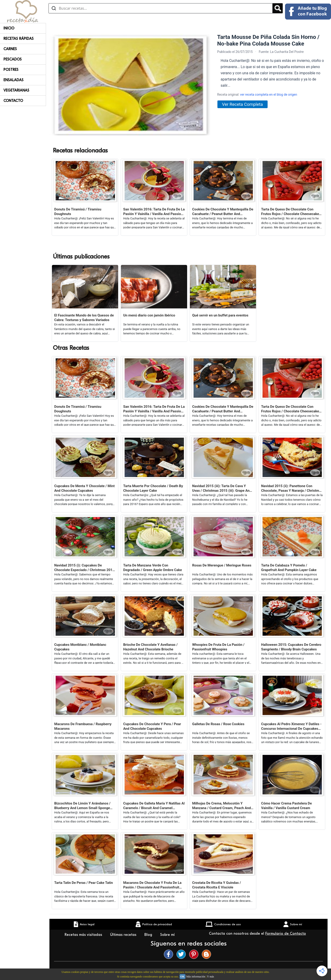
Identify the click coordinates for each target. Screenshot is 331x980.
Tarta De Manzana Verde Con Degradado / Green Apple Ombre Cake (153, 568)
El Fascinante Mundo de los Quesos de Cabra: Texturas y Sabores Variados (84, 318)
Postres (11, 70)
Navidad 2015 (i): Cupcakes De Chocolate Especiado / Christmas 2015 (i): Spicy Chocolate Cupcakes (84, 568)
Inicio (9, 28)
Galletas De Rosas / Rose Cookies (218, 724)
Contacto (13, 101)
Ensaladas (13, 80)
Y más (210, 977)
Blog (149, 935)
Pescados (13, 59)
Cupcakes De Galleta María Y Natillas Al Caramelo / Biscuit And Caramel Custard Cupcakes (154, 806)
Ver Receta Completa (243, 104)
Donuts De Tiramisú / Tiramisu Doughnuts (78, 212)
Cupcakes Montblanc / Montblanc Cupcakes (80, 647)
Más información (196, 977)
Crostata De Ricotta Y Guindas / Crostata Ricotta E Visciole (217, 885)
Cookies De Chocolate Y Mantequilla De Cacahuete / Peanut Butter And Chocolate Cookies (223, 212)
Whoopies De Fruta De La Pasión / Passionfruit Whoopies (218, 647)
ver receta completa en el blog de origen (268, 95)
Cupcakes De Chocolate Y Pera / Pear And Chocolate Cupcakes (152, 726)
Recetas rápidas (19, 39)
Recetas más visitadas (84, 935)
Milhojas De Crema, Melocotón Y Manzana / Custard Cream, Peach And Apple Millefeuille (221, 806)
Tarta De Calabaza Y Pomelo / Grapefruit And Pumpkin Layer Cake (289, 568)
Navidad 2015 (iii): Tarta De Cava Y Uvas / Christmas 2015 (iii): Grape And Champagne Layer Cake (222, 488)
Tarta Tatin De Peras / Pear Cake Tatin (84, 883)
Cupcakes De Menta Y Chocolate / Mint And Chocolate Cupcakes (84, 488)
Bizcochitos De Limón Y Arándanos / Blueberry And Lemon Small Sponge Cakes (82, 806)
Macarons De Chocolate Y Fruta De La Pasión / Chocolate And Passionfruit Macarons (152, 885)
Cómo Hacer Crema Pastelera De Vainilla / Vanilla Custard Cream (287, 806)
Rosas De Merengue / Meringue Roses (222, 565)
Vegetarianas (16, 90)
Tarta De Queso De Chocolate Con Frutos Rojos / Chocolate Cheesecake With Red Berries (290, 212)
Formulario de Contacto (286, 934)
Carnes (10, 49)
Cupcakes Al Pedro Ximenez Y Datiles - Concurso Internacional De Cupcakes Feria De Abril (291, 726)
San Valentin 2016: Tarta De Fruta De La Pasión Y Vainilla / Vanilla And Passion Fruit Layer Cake (154, 212)
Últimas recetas (124, 935)
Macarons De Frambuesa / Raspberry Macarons (83, 726)
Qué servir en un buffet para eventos (220, 315)
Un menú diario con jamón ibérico (149, 315)
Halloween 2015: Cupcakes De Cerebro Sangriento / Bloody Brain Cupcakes (291, 647)
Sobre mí (168, 935)
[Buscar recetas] (161, 8)
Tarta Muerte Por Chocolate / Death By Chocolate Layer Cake (153, 488)
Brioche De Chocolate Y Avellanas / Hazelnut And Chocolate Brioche (150, 647)
